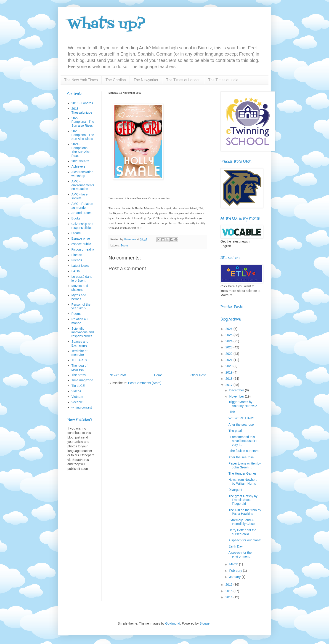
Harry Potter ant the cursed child (242, 532)
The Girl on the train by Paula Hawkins (245, 512)
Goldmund (173, 623)
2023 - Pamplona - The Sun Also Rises (83, 135)
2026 (230, 329)
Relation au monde (80, 321)
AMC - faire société (80, 196)
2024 (230, 341)
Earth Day (236, 546)
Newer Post (118, 375)
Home (158, 375)
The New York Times (81, 80)
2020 (230, 366)
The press (79, 375)
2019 (230, 372)
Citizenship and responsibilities (82, 226)
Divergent (235, 490)
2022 (230, 354)
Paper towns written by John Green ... (245, 465)
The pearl (235, 431)
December (237, 390)
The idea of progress (80, 367)
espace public (81, 244)
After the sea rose (241, 425)
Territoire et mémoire (80, 353)
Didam (76, 233)
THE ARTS (79, 360)
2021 (230, 360)
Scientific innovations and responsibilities (83, 332)
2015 (230, 591)
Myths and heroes (79, 297)
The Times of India (223, 80)
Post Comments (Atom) (145, 383)
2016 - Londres (82, 103)
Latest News (80, 266)
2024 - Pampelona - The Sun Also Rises (81, 150)
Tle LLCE (78, 386)
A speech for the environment (240, 554)
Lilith (232, 412)
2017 (230, 385)
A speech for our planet (245, 540)
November (237, 396)
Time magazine (82, 380)
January (235, 577)
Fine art (77, 255)
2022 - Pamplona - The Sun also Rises (83, 122)
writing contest (82, 407)
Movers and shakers (80, 288)
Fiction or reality (83, 249)
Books (124, 246)
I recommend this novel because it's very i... (243, 441)
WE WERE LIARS (241, 418)
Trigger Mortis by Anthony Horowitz (243, 404)
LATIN (76, 271)
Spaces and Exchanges (80, 343)
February (236, 571)
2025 (230, 335)
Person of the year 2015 (81, 306)
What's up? (106, 25)
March (234, 564)
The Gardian (116, 80)
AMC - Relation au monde (82, 206)
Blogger (205, 623)
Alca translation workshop (82, 174)
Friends (77, 260)
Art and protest (82, 213)
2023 (230, 347)
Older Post (198, 375)
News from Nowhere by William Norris (243, 482)
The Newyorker (146, 80)
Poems (77, 314)
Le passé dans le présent (82, 279)
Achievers (78, 166)
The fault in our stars (243, 451)
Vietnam (77, 397)
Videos (76, 391)
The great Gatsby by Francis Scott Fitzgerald (243, 500)
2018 (230, 379)
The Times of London (183, 80)
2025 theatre (81, 161)
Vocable (77, 402)
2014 (230, 597)
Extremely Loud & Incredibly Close (242, 522)
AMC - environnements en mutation (83, 185)
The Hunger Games (243, 473)
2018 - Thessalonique (82, 111)
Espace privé (81, 238)
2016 (230, 585)
